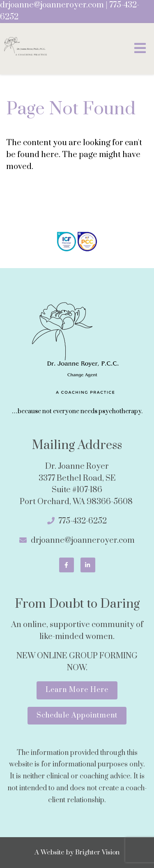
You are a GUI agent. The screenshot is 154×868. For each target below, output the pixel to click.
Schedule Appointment (77, 715)
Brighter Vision (97, 852)
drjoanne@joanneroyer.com (52, 5)
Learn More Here (77, 690)
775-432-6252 (83, 521)
